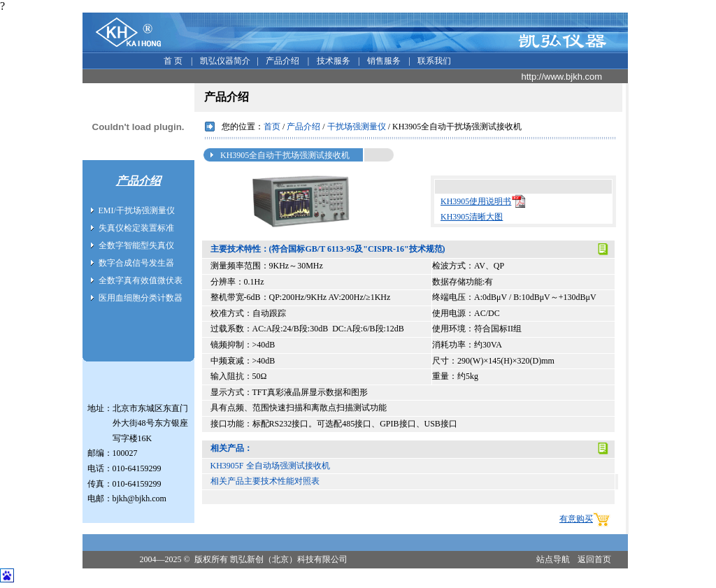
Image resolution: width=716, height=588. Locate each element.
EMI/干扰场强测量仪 (137, 210)
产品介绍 (281, 61)
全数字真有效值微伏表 (141, 280)
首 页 (172, 61)
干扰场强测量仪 (357, 127)
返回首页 (594, 559)
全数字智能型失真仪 (136, 245)
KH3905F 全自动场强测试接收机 (270, 466)
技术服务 (332, 61)
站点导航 (553, 559)
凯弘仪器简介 (224, 61)
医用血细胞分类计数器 (141, 298)
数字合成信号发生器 (136, 263)
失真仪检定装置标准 (136, 228)
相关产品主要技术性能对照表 (265, 481)
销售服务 (383, 61)
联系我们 (433, 61)
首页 (272, 127)
